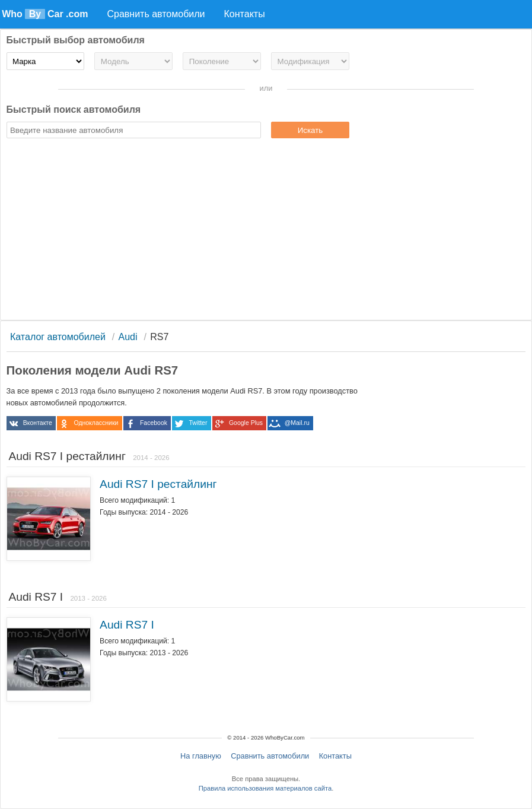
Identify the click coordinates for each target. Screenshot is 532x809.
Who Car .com (45, 14)
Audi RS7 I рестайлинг (158, 484)
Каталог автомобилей (58, 337)
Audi (128, 337)
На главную (201, 756)
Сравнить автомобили (270, 756)
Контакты (335, 756)
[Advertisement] (266, 231)
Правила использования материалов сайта (265, 788)
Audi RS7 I (127, 625)
